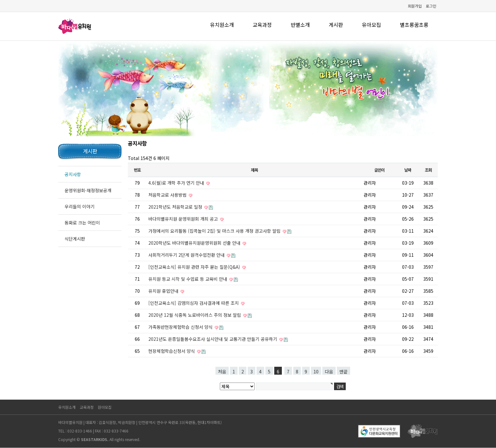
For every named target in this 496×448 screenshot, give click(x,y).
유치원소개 (222, 25)
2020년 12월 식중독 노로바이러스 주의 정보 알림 (195, 315)
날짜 (408, 170)
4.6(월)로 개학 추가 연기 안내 (177, 183)
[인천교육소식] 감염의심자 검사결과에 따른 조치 (194, 303)
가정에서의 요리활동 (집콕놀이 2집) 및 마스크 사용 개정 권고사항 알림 (215, 231)
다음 (329, 371)
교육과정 (262, 25)
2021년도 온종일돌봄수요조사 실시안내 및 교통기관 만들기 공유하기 (213, 339)
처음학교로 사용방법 (168, 195)
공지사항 (73, 174)
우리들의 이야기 (80, 206)
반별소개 (300, 25)
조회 (428, 170)
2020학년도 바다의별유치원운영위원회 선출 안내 (195, 243)
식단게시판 (75, 239)
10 (316, 371)
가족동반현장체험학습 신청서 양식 (181, 327)
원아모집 (105, 407)
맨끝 (344, 371)
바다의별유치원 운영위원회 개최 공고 (184, 219)
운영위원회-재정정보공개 (88, 190)
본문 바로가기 (0, 0)
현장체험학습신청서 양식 (172, 351)
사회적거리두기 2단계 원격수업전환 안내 (187, 255)
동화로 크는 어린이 (82, 223)
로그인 (431, 6)
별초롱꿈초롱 (414, 25)
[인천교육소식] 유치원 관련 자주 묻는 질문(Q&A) (195, 267)
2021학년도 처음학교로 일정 (176, 207)
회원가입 (415, 6)
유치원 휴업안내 (164, 291)
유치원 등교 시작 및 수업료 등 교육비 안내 (188, 279)
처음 (222, 371)
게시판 (336, 25)
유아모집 (371, 25)
